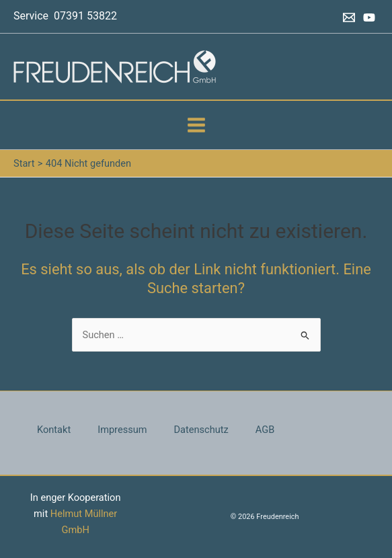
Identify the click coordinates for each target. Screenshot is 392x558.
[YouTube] (369, 17)
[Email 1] (349, 17)
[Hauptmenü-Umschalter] (196, 125)
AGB (265, 430)
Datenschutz (201, 430)
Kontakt (54, 430)
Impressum (122, 430)
